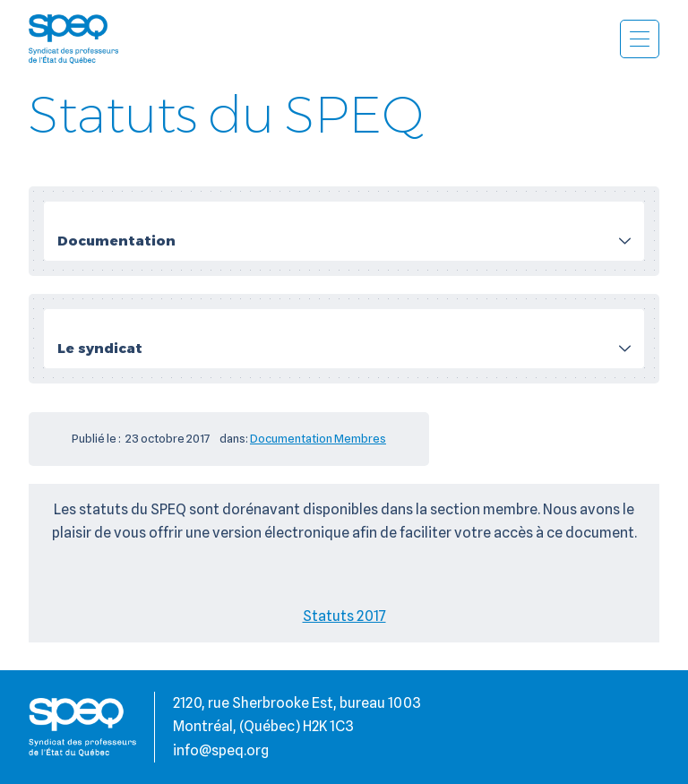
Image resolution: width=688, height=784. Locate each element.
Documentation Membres (318, 438)
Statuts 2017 (344, 616)
